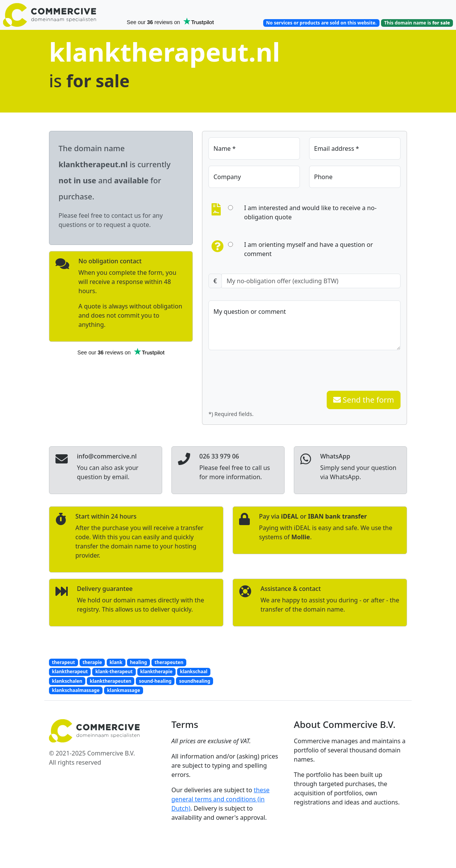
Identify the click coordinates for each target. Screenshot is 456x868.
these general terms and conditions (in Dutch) (221, 799)
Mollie (300, 537)
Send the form (364, 400)
